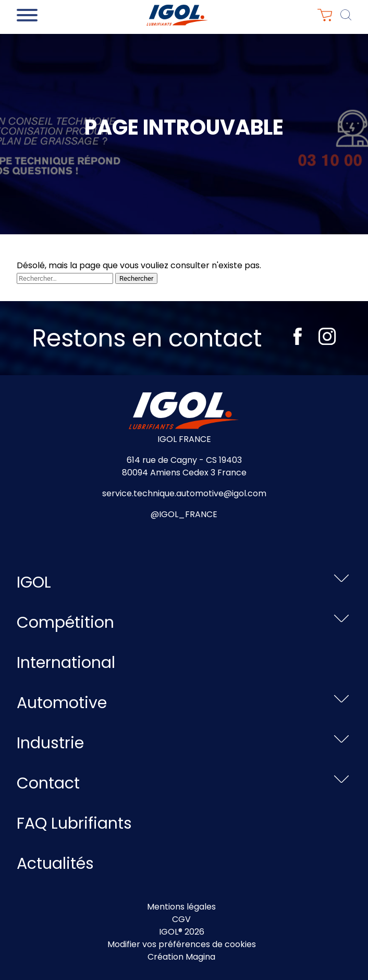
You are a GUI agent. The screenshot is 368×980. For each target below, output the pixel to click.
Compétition (65, 623)
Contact (48, 783)
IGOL (34, 582)
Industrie (50, 743)
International (66, 663)
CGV (181, 919)
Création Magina (181, 957)
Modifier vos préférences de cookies (182, 944)
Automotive (62, 703)
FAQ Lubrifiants (74, 823)
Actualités (55, 864)
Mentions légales (181, 907)
